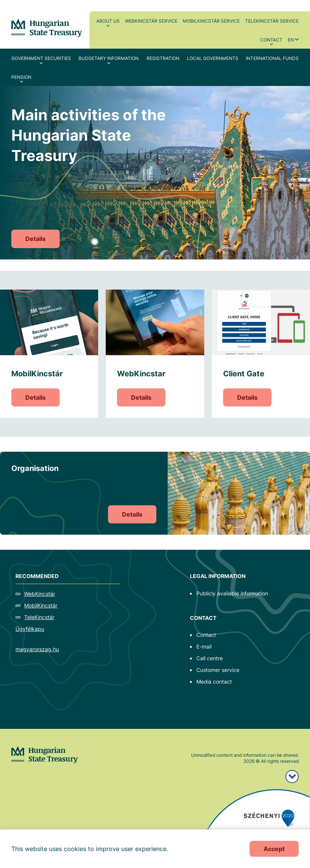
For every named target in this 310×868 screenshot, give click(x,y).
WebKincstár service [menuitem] (151, 21)
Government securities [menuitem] (41, 58)
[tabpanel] (155, 173)
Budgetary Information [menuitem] (109, 58)
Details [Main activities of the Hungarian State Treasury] (35, 239)
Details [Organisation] (132, 514)
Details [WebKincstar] (141, 397)
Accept (274, 849)
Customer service (218, 670)
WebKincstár (40, 594)
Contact (206, 635)
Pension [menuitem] (21, 77)
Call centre (210, 658)
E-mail (204, 646)
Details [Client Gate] (247, 397)
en (291, 40)
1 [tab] (95, 242)
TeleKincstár (39, 617)
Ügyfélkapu (30, 629)
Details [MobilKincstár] (35, 397)
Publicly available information (232, 593)
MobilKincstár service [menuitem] (211, 21)
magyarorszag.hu (37, 649)
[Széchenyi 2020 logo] (292, 777)
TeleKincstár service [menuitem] (272, 21)
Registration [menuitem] (163, 58)
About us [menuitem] (108, 21)
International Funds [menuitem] (272, 58)
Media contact (214, 682)
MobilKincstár (41, 605)
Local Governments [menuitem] (213, 58)
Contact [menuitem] (271, 40)
